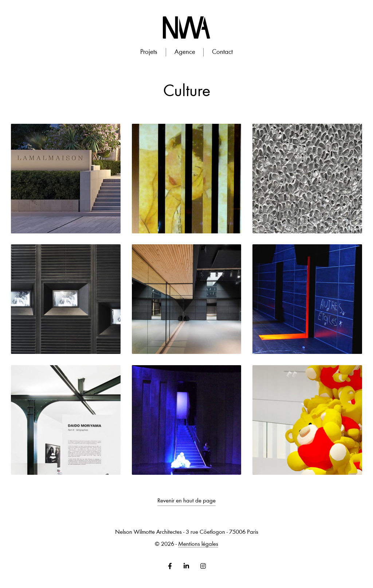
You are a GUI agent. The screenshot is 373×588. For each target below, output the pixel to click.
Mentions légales (198, 544)
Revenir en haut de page (186, 501)
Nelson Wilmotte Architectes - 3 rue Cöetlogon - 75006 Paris (187, 532)
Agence (185, 52)
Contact (222, 52)
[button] (149, 52)
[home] (186, 27)
